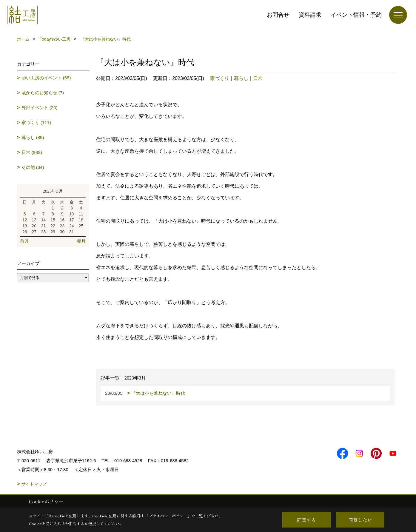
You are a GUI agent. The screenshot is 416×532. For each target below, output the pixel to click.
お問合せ (278, 15)
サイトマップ (34, 484)
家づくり (220, 78)
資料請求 (310, 15)
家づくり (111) (36, 122)
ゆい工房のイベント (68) (46, 78)
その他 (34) (33, 167)
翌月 (81, 241)
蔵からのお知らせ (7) (43, 93)
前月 (24, 241)
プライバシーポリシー (168, 516)
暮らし (241, 78)
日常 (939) (32, 152)
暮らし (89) (33, 137)
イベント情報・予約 (356, 15)
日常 (258, 78)
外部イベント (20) (40, 108)
